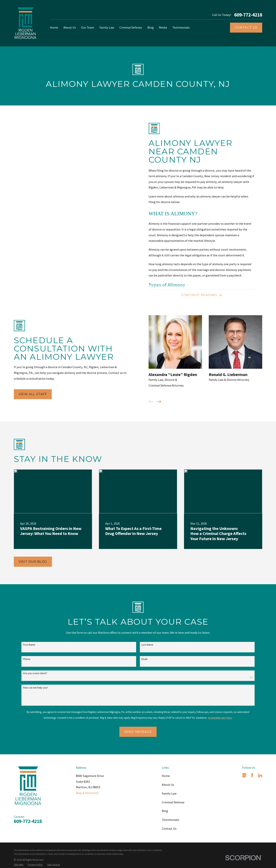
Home (166, 776)
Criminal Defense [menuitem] (131, 27)
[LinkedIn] (260, 775)
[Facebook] (252, 775)
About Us (168, 785)
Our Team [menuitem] (88, 27)
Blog (165, 811)
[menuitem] (19, 865)
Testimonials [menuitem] (181, 27)
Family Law (169, 793)
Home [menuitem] (54, 27)
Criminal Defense (173, 802)
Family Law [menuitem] (107, 27)
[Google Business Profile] (244, 775)
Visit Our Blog (33, 562)
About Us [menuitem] (70, 27)
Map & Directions (87, 793)
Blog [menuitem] (151, 27)
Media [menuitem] (163, 27)
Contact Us (246, 27)
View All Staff (28, 394)
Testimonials (170, 820)
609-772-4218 (248, 15)
